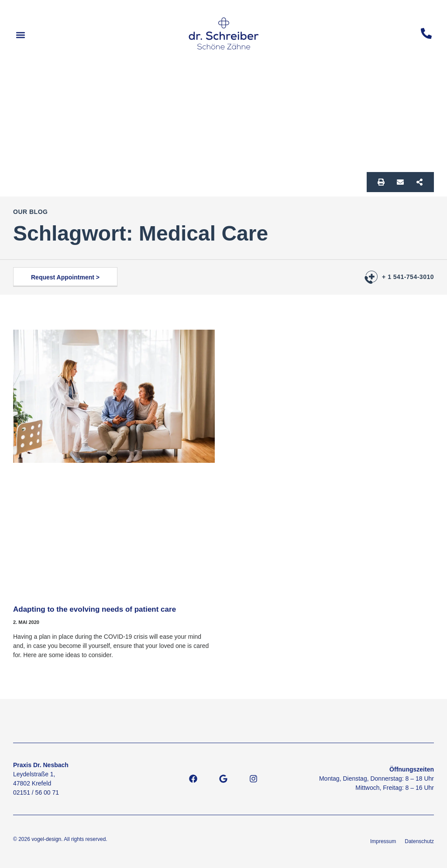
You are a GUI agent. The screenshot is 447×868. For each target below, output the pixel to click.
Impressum (383, 841)
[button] (20, 35)
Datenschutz (419, 841)
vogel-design (46, 839)
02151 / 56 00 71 (36, 792)
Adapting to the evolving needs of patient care (95, 609)
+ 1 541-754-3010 (408, 277)
